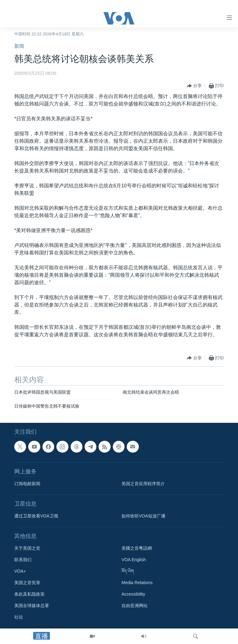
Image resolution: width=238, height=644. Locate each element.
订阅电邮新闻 (27, 484)
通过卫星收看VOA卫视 (36, 516)
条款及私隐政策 (29, 594)
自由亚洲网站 (134, 606)
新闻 (19, 46)
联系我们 (23, 560)
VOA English (134, 560)
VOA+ (20, 571)
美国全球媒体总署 (32, 606)
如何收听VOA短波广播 (143, 516)
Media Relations (137, 583)
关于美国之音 (27, 548)
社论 (19, 617)
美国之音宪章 (27, 583)
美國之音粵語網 (137, 548)
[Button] (194, 86)
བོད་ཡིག (128, 571)
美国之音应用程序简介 (143, 484)
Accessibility (133, 594)
